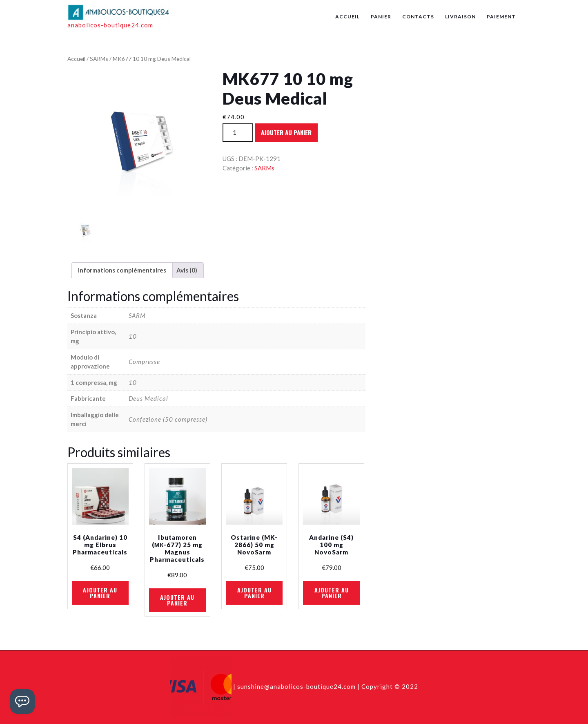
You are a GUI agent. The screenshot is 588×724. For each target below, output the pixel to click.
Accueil (347, 17)
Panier (381, 17)
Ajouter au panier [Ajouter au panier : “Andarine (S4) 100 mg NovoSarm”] (332, 593)
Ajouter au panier (286, 132)
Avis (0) (187, 270)
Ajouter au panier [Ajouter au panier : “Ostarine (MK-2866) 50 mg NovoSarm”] (254, 593)
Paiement (501, 17)
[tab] (122, 270)
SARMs (99, 59)
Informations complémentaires (122, 270)
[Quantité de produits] (238, 133)
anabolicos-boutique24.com (110, 25)
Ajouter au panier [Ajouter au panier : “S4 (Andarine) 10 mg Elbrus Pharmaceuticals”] (100, 593)
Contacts (418, 17)
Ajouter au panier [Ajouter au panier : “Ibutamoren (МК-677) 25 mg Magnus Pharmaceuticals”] (177, 600)
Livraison (460, 17)
